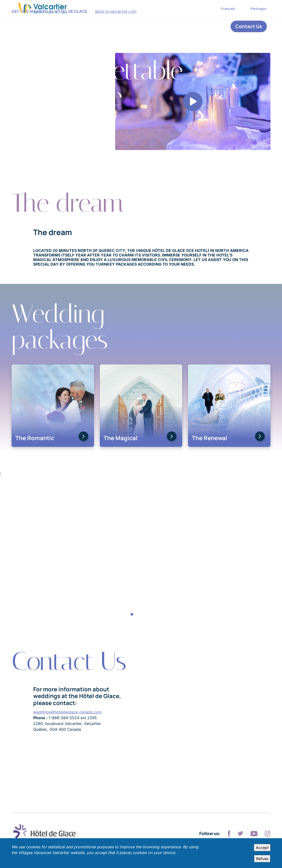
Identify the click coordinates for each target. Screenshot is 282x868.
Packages (259, 9)
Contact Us (249, 26)
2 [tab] (137, 615)
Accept (262, 848)
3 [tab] (141, 615)
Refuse (262, 859)
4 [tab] (146, 615)
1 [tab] (132, 615)
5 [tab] (150, 615)
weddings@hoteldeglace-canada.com (67, 712)
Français (228, 9)
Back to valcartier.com (116, 26)
